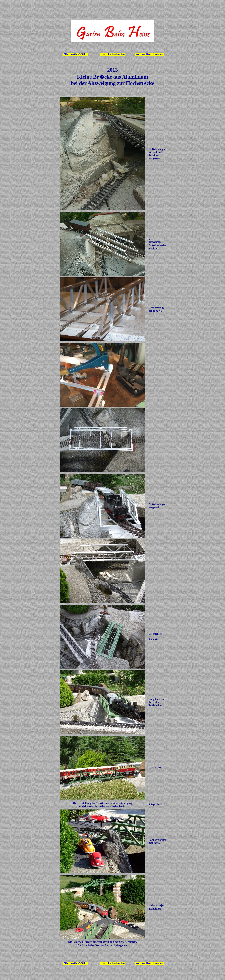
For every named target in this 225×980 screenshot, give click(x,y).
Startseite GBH (75, 54)
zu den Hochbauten (149, 54)
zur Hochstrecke (113, 54)
